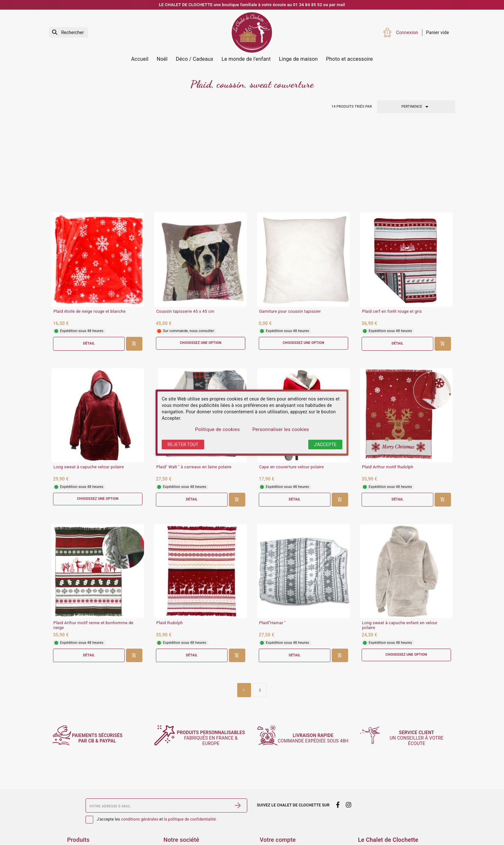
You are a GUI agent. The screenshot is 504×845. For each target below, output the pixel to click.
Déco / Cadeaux (195, 59)
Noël (162, 59)
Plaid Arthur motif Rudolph (388, 385)
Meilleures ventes (85, 828)
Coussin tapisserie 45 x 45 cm (185, 229)
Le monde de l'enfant (246, 59)
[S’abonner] (238, 758)
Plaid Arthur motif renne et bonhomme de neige (93, 544)
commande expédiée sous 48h (317, 691)
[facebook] (338, 758)
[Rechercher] (68, 33)
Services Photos (84, 803)
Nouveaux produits (87, 820)
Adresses (269, 837)
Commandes (273, 820)
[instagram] (349, 758)
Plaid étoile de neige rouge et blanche (90, 229)
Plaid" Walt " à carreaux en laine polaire (194, 385)
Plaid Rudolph (170, 542)
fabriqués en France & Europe (214, 691)
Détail (89, 261)
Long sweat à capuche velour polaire (89, 385)
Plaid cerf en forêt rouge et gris (392, 229)
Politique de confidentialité (191, 828)
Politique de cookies (217, 429)
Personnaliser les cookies (281, 429)
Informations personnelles (287, 803)
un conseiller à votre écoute (420, 691)
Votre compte (278, 792)
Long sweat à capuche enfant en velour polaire (400, 544)
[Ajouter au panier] (134, 262)
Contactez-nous (180, 837)
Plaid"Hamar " (272, 542)
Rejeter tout (183, 445)
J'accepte (325, 445)
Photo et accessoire (349, 59)
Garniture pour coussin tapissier (290, 229)
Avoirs (266, 828)
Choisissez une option (201, 261)
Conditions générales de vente (194, 811)
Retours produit (276, 811)
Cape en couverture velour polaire (291, 385)
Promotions (79, 811)
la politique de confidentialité (190, 772)
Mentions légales (181, 803)
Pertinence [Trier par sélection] (416, 107)
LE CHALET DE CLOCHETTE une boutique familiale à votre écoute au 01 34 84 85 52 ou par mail (252, 5)
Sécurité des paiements (188, 820)
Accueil (140, 59)
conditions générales (140, 772)
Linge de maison (298, 59)
